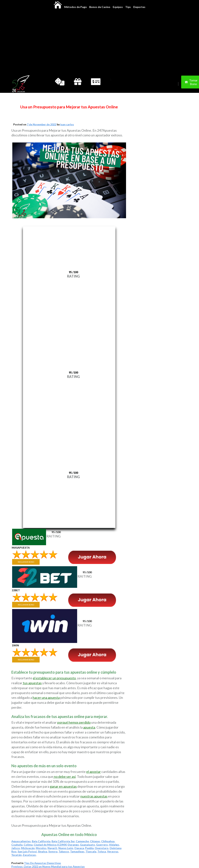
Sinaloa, (43, 851)
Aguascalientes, (21, 841)
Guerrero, (102, 845)
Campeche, (83, 841)
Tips (128, 7)
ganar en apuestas (63, 786)
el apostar (94, 772)
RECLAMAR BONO (26, 562)
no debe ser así (64, 777)
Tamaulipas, (78, 851)
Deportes (139, 7)
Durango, (74, 845)
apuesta (89, 727)
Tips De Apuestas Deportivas (43, 863)
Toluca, (102, 851)
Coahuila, (17, 845)
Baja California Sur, (63, 841)
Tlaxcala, (91, 851)
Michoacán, (28, 848)
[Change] (33, 84)
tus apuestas (32, 683)
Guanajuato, (88, 845)
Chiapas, (95, 841)
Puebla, (90, 848)
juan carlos (67, 124)
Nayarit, (53, 848)
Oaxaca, (79, 848)
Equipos (118, 7)
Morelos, (41, 848)
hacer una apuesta (46, 698)
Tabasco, (64, 851)
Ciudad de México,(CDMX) (51, 845)
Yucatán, (17, 855)
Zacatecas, (30, 855)
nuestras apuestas (94, 796)
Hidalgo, (114, 845)
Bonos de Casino (100, 7)
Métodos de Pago (76, 7)
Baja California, (41, 841)
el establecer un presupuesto (54, 678)
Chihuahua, (108, 841)
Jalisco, (16, 848)
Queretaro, (102, 848)
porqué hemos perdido (74, 722)
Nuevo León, (66, 848)
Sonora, (53, 851)
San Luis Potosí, (27, 851)
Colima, (28, 845)
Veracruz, (113, 851)
